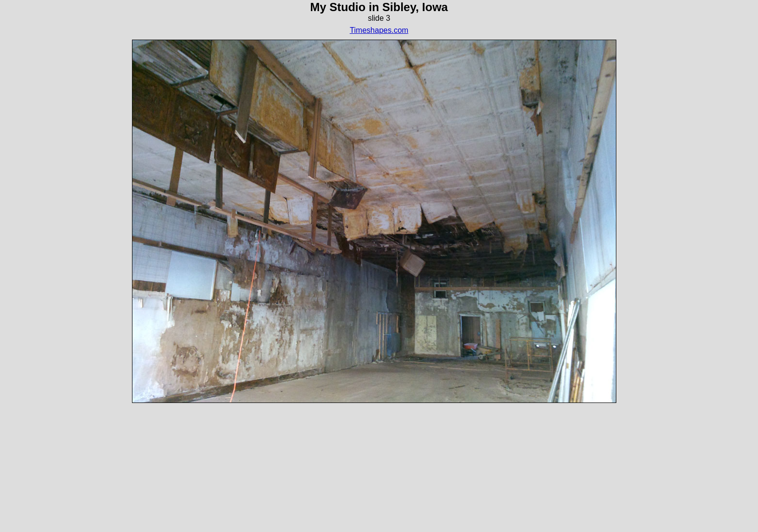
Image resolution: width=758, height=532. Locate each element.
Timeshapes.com (379, 30)
